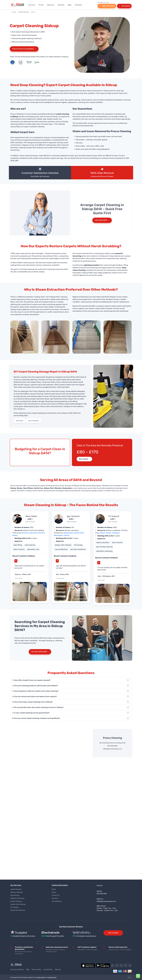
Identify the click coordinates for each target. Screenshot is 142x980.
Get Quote (124, 6)
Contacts (78, 5)
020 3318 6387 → (102, 220)
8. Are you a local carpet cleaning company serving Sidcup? (36, 718)
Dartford (41, 533)
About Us (51, 5)
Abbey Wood (79, 533)
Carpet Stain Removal (18, 910)
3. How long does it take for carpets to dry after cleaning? (35, 691)
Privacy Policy (36, 970)
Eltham (102, 533)
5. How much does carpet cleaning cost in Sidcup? (33, 702)
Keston (109, 533)
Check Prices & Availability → (24, 49)
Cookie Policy (48, 970)
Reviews (61, 5)
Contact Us (56, 895)
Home (13, 12)
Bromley (25, 533)
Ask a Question (34, 421)
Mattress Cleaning (17, 892)
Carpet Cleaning (24, 12)
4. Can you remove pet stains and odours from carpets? (35, 696)
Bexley (15, 535)
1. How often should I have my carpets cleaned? (31, 680)
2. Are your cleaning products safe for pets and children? (35, 686)
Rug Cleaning (15, 895)
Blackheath (58, 535)
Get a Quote (113, 933)
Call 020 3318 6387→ (40, 652)
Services (32, 5)
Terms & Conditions (17, 970)
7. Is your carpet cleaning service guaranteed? (31, 713)
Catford (66, 535)
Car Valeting (14, 907)
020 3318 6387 (107, 6)
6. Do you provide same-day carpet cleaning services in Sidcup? (38, 707)
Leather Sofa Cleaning (18, 904)
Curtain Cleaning (16, 901)
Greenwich (33, 533)
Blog (70, 5)
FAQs (28, 970)
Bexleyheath (68, 533)
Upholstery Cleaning (17, 898)
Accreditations (57, 901)
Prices (41, 5)
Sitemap (58, 970)
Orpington (116, 533)
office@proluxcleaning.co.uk (112, 749)
